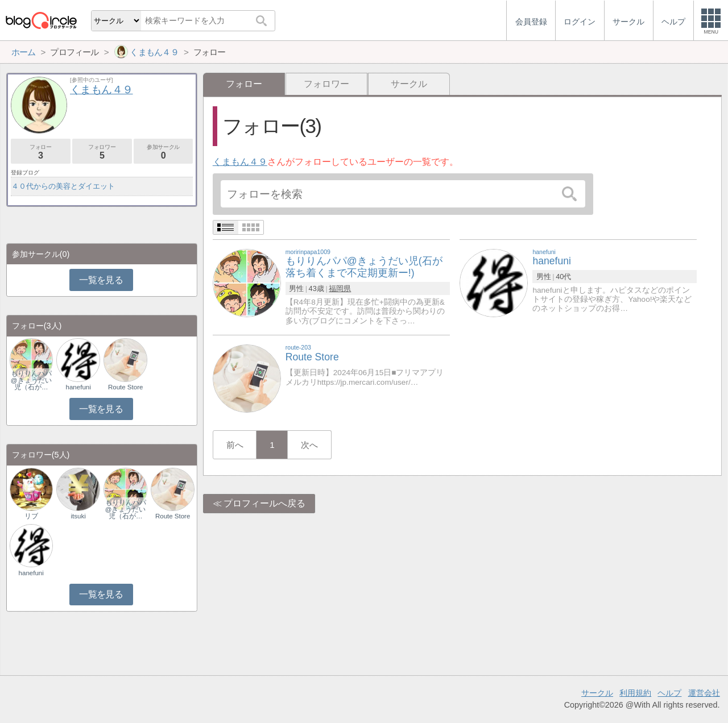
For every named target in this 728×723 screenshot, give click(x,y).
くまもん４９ (240, 162)
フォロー (41, 152)
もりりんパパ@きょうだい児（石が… (31, 380)
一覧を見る (101, 280)
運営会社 (704, 693)
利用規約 (635, 693)
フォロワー (326, 84)
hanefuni (78, 387)
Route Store (125, 387)
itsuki (78, 516)
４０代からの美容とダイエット (63, 186)
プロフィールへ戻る (264, 503)
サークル (409, 84)
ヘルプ (669, 693)
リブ (31, 516)
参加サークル (164, 152)
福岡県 (340, 288)
